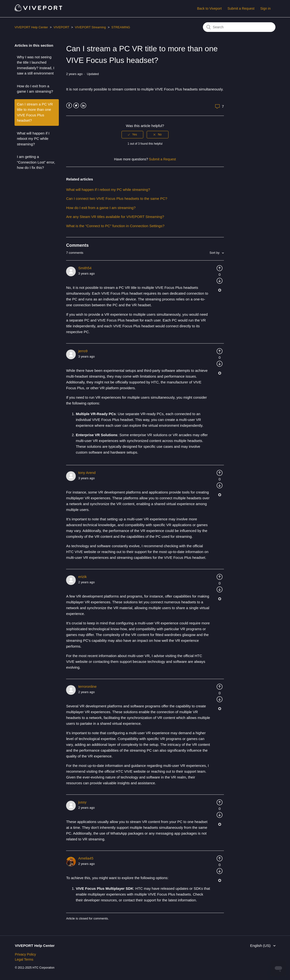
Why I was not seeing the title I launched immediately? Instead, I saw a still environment (36, 65)
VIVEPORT (61, 27)
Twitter (76, 106)
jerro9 (83, 351)
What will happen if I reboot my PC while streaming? (33, 139)
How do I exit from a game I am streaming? (35, 89)
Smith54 (85, 268)
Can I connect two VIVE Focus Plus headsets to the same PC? (117, 198)
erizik (82, 577)
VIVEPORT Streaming (90, 27)
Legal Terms (24, 959)
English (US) (261, 946)
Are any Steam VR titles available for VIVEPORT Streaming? (115, 217)
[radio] (132, 135)
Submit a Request (241, 8)
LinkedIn (83, 106)
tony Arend (87, 473)
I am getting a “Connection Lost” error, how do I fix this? (36, 162)
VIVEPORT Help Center (31, 27)
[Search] (239, 27)
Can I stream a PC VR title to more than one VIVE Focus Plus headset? (35, 112)
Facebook (69, 106)
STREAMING (121, 27)
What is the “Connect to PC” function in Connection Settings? (116, 226)
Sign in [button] (265, 8)
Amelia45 (86, 858)
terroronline (87, 686)
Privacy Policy (25, 954)
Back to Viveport (209, 8)
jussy (82, 802)
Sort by (215, 253)
